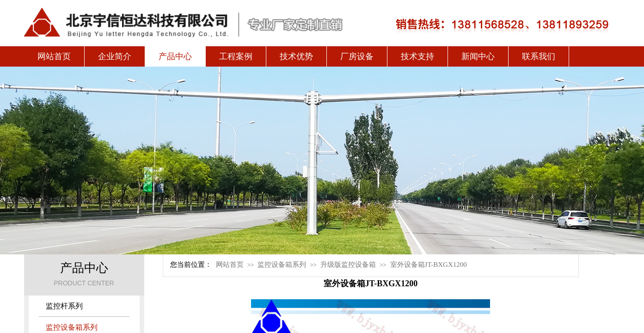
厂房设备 (357, 56)
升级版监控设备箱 (348, 265)
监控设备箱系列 (282, 265)
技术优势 (296, 56)
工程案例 (236, 56)
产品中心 (175, 56)
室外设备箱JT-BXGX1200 (429, 265)
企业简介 (115, 56)
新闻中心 (478, 56)
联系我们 (539, 56)
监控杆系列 (64, 306)
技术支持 (417, 56)
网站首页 (54, 56)
